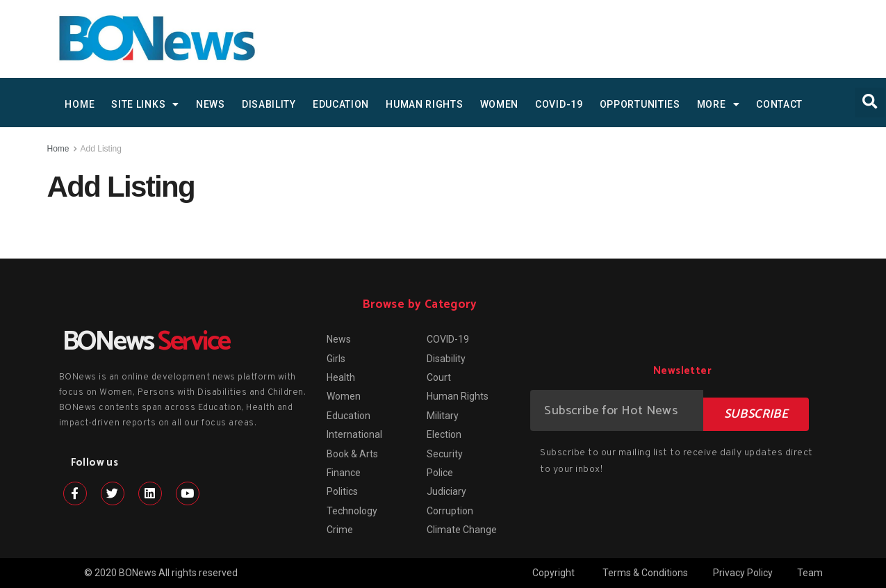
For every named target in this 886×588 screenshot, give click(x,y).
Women (500, 104)
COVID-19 (559, 104)
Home (58, 149)
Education (341, 104)
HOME (80, 104)
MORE (719, 104)
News (211, 104)
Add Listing (101, 149)
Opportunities (640, 104)
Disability (269, 104)
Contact (779, 104)
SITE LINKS (145, 104)
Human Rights (424, 104)
